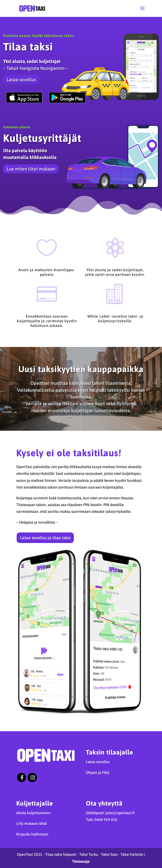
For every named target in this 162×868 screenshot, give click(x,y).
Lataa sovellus (21, 80)
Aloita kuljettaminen (33, 813)
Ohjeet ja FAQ (97, 773)
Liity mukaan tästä (32, 823)
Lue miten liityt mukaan (31, 169)
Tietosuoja (81, 861)
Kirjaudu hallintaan (32, 834)
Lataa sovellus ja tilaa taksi (45, 538)
